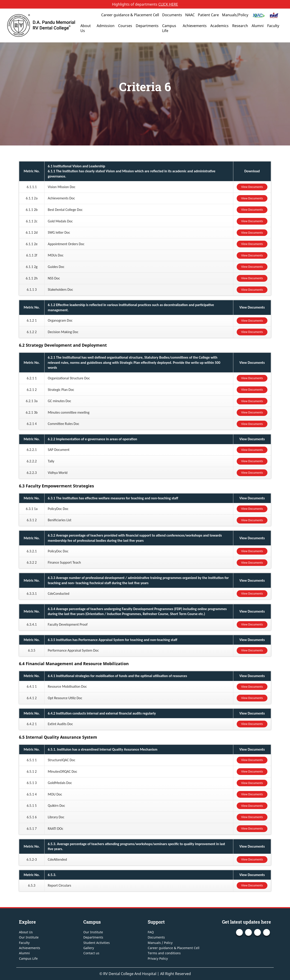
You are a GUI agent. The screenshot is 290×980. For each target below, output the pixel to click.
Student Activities (97, 943)
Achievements (195, 26)
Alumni (258, 26)
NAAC (190, 15)
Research (240, 26)
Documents (172, 15)
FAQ (151, 932)
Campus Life (169, 28)
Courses (125, 26)
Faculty (273, 26)
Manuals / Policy (160, 943)
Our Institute (29, 937)
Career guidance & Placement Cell (130, 15)
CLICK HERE (168, 4)
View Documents (252, 187)
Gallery (89, 948)
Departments (147, 26)
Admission (106, 26)
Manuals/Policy (235, 15)
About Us (86, 28)
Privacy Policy (158, 958)
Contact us (91, 953)
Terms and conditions (164, 953)
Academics (219, 26)
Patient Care (208, 15)
